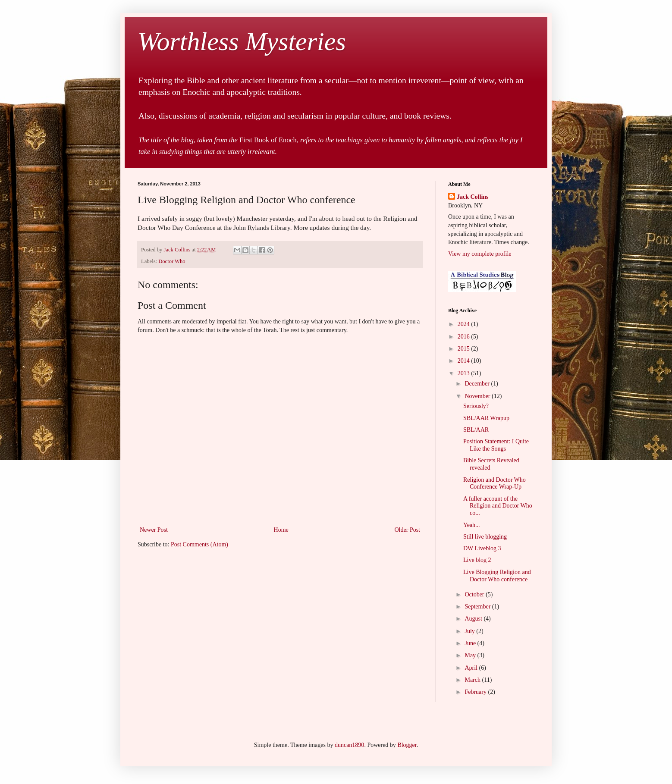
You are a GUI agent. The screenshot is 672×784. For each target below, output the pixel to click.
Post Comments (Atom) (199, 544)
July (470, 631)
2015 (465, 349)
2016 (465, 337)
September (478, 607)
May (471, 655)
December (478, 384)
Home (281, 530)
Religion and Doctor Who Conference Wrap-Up (495, 483)
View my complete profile (480, 254)
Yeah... (472, 525)
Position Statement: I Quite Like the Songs (496, 445)
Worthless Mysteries (242, 41)
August (474, 619)
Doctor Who (172, 261)
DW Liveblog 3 (482, 548)
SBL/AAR (476, 430)
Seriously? (476, 406)
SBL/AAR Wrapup (486, 418)
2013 (465, 373)
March (473, 680)
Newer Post (154, 530)
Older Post (408, 530)
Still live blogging (485, 537)
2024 (465, 324)
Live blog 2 (477, 560)
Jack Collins (473, 197)
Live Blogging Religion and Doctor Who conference (497, 576)
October (475, 594)
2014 (465, 361)
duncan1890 (349, 745)
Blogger (407, 745)
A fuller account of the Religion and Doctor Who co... (498, 506)
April (472, 668)
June (471, 643)
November (478, 396)
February (476, 692)
